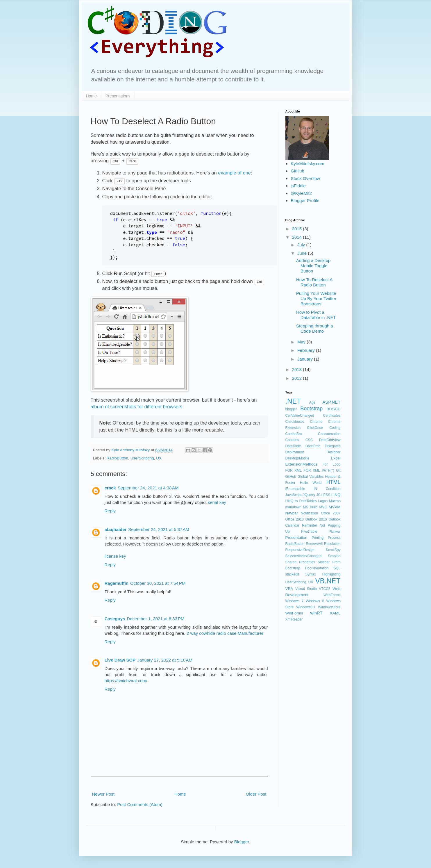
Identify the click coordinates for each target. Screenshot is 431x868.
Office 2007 (331, 513)
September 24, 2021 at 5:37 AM (159, 529)
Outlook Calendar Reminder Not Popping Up (313, 525)
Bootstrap (311, 409)
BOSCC (333, 409)
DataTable (293, 446)
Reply (110, 511)
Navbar (292, 513)
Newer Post (103, 794)
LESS (326, 495)
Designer (333, 452)
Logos (323, 501)
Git (338, 470)
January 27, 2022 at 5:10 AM (165, 660)
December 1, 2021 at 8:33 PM (155, 619)
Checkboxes (295, 422)
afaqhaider (116, 529)
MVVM (335, 507)
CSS (309, 440)
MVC (323, 507)
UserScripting (142, 458)
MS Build (310, 507)
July (302, 245)
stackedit (292, 574)
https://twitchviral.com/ (126, 681)
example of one (234, 173)
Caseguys (115, 619)
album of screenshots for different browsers (137, 407)
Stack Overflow (305, 178)
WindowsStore (329, 607)
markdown (293, 507)
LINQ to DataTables (301, 501)
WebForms (332, 595)
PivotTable (309, 532)
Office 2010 (295, 519)
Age (312, 402)
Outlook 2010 (316, 519)
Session (334, 556)
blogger (291, 409)
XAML (335, 613)
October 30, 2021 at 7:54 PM (158, 583)
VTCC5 (324, 589)
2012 (298, 378)
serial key (217, 502)
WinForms (294, 613)
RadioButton (117, 458)
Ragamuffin (117, 583)
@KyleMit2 (301, 193)
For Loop (332, 464)
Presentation (296, 538)
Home (91, 96)
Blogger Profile (305, 200)
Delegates (332, 446)
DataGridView (330, 440)
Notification (309, 513)
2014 (298, 237)
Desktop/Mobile (297, 458)
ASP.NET (331, 402)
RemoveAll (314, 544)
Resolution (332, 544)
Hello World (311, 483)
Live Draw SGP (120, 660)
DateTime (313, 446)
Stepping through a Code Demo (315, 328)
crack (110, 488)
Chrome (316, 422)
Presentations (118, 96)
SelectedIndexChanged (304, 556)
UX (159, 458)
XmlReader (294, 619)
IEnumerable (295, 489)
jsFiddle (298, 186)
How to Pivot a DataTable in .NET (316, 315)
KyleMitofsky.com (307, 164)
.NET (293, 401)
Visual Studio (306, 589)
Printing (318, 538)
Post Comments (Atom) (140, 804)
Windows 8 (315, 601)
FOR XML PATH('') (319, 470)
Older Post (256, 794)
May (302, 342)
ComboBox (294, 434)
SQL (337, 568)
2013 (298, 369)
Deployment (295, 452)
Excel (336, 458)
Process (334, 538)
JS (318, 495)
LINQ (336, 495)
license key (115, 556)
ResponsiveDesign (300, 550)
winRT (316, 613)
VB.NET (328, 581)
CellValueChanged (300, 416)
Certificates (332, 416)
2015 (298, 229)
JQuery (309, 495)
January (306, 359)
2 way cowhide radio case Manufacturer (225, 633)
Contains (292, 440)
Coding (335, 428)
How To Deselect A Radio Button (314, 282)
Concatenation (329, 434)
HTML (333, 482)
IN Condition (327, 489)
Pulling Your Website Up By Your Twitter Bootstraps (316, 298)
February (307, 350)
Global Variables (311, 477)
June (303, 253)
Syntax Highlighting (323, 574)
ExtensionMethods (302, 464)
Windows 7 (295, 601)
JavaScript (294, 495)
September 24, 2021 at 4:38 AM (148, 488)
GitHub (297, 171)
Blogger (242, 842)
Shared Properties (300, 562)
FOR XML (294, 470)
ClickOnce (315, 428)
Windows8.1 (306, 607)
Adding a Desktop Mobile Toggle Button (313, 266)
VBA (289, 589)
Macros (335, 501)
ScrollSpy (333, 550)
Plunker (335, 532)
